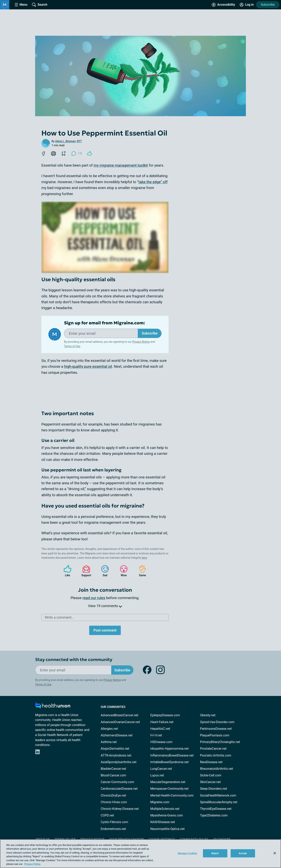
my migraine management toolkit (121, 165)
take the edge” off (153, 182)
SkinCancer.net (210, 782)
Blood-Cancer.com (113, 775)
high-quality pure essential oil (88, 366)
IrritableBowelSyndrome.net (169, 762)
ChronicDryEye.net (113, 795)
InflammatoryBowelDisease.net (172, 755)
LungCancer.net (161, 769)
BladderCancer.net (113, 769)
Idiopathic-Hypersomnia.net (169, 749)
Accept (243, 853)
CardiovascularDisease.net (119, 789)
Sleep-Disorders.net (214, 789)
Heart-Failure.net (162, 722)
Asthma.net (109, 742)
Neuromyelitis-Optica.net (167, 829)
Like (66, 571)
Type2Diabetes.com (214, 815)
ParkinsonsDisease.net (216, 729)
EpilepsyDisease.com (165, 715)
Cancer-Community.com (117, 782)
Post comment (105, 630)
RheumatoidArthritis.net (217, 769)
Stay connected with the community (74, 660)
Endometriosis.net (113, 829)
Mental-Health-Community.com (172, 795)
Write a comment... (59, 617)
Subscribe (268, 5)
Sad (103, 571)
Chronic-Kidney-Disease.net (120, 809)
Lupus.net (157, 775)
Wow (122, 571)
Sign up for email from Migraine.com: (104, 323)
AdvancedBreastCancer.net (119, 715)
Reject (215, 853)
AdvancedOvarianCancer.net (120, 722)
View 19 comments (105, 606)
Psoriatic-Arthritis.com (216, 755)
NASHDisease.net (163, 822)
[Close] (275, 853)
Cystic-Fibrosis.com (114, 822)
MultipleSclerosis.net (165, 809)
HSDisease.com (161, 742)
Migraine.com (160, 802)
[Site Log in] (247, 5)
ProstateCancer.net (213, 749)
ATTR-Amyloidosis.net (116, 755)
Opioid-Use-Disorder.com (217, 722)
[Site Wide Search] (40, 5)
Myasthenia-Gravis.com (167, 815)
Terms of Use (72, 346)
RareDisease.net (211, 762)
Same (140, 571)
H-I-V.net (156, 735)
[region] (140, 854)
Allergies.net (109, 729)
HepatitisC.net (160, 729)
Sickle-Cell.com (211, 775)
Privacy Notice (141, 342)
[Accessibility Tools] (223, 5)
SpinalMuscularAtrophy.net (219, 802)
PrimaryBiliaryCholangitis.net (220, 742)
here (144, 558)
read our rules (94, 598)
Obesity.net (208, 715)
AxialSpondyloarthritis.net (119, 762)
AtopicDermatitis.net (115, 749)
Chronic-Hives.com (114, 802)
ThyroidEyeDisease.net (216, 809)
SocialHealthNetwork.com (218, 795)
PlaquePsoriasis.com (215, 735)
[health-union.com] (53, 707)
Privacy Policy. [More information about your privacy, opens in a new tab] (32, 864)
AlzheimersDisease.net (117, 735)
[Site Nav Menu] (21, 5)
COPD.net (107, 815)
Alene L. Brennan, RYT (68, 141)
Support (85, 571)
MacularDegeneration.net (168, 782)
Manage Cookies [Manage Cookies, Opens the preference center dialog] (187, 853)
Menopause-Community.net (169, 789)
